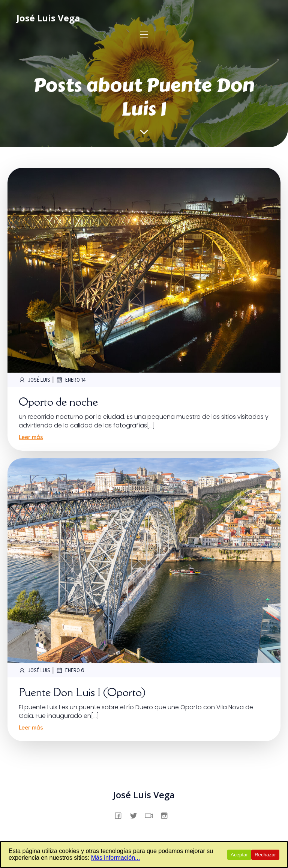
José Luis (34, 380)
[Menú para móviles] (144, 34)
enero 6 (70, 670)
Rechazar (265, 855)
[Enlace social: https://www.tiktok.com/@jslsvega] (152, 815)
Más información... (116, 858)
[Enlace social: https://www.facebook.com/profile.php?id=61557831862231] (121, 815)
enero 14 (71, 380)
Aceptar (239, 855)
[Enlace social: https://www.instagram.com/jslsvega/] (167, 815)
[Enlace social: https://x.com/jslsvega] (136, 815)
